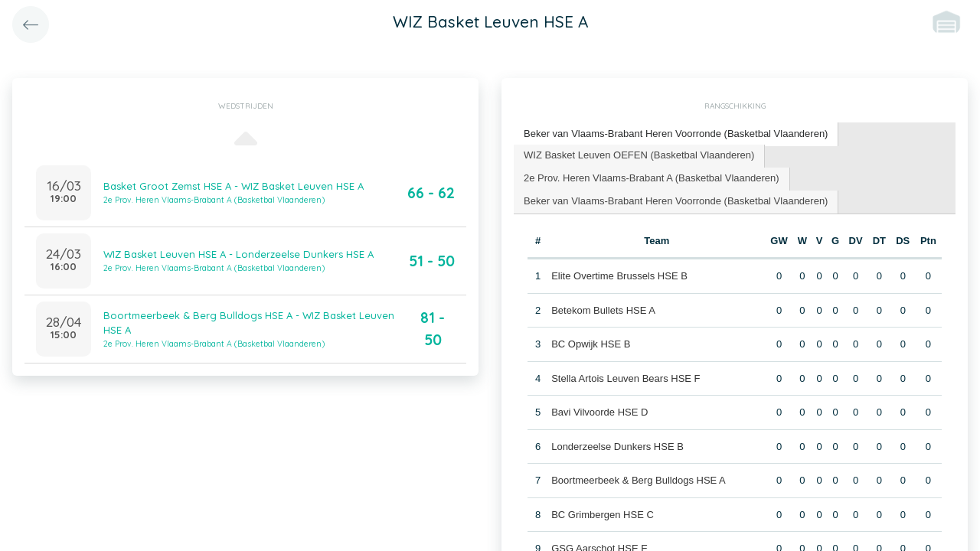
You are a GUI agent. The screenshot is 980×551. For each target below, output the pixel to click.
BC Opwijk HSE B (591, 344)
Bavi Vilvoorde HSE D (599, 412)
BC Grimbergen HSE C (603, 515)
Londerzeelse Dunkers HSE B (617, 447)
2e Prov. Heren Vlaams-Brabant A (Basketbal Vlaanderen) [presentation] (652, 178)
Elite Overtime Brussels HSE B (619, 276)
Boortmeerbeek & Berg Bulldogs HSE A (639, 480)
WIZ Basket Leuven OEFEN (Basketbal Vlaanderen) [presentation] (639, 155)
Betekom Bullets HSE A (603, 310)
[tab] (676, 134)
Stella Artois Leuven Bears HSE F (626, 378)
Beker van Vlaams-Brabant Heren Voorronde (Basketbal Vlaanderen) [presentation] (676, 134)
